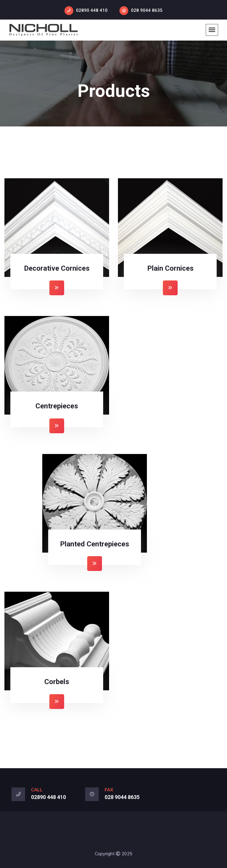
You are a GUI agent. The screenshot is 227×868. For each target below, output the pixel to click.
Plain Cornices (170, 268)
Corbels (57, 682)
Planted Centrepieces (95, 544)
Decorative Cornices (57, 268)
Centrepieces (57, 406)
